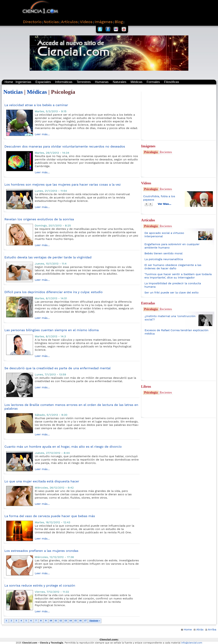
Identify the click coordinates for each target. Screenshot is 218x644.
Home (9, 82)
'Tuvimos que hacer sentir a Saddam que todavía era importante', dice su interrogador (178, 276)
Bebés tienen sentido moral (163, 253)
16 (80, 620)
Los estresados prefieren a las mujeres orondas (41, 551)
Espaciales (43, 82)
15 (75, 620)
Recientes (166, 152)
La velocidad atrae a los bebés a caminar (36, 105)
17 (85, 620)
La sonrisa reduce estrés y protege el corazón (40, 585)
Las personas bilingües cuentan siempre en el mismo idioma (52, 330)
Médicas (136, 82)
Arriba (211, 629)
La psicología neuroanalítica (164, 259)
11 (56, 620)
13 (66, 620)
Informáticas (64, 82)
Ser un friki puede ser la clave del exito (172, 292)
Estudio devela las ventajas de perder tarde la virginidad (48, 257)
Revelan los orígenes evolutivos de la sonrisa (39, 219)
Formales (153, 82)
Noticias (13, 92)
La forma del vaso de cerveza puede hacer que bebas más (50, 516)
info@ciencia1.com (192, 643)
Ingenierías (23, 82)
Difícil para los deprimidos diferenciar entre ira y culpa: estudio (53, 292)
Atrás (199, 629)
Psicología (151, 152)
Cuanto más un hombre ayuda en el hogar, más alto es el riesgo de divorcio (63, 447)
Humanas (102, 82)
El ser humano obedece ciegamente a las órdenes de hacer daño (173, 267)
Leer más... (42, 134)
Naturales (119, 82)
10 (51, 620)
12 (61, 620)
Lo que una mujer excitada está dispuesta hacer (42, 481)
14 (71, 620)
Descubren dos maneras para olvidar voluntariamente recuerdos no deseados (65, 146)
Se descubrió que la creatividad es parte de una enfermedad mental (57, 368)
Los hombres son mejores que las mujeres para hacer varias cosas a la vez (63, 184)
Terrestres (84, 82)
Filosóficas (172, 82)
